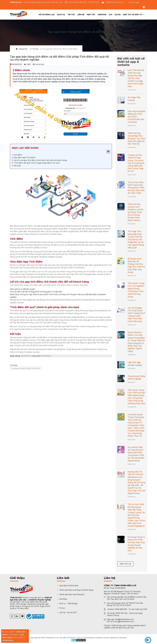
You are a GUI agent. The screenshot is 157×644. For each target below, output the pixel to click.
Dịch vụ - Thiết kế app (67, 603)
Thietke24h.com (52, 638)
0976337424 (8, 640)
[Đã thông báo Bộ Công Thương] (28, 615)
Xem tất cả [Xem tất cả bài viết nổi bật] (125, 564)
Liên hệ (81, 15)
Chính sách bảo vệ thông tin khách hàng (75, 590)
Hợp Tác (91, 15)
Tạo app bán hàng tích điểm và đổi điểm (26, 368)
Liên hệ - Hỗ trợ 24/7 (67, 612)
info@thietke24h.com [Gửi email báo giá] (124, 619)
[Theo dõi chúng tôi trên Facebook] (144, 7)
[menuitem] (134, 15)
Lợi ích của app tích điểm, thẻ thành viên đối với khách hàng (40, 160)
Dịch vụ (61, 15)
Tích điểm (18, 155)
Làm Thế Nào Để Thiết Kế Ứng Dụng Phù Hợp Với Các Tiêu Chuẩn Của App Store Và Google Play (136, 78)
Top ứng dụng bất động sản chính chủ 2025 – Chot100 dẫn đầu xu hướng (136, 117)
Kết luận (17, 166)
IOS (111, 15)
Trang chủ (22, 49)
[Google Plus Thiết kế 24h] (17, 616)
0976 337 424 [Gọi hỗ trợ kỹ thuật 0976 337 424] (122, 613)
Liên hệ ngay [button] (134, 2)
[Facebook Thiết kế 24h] (12, 616)
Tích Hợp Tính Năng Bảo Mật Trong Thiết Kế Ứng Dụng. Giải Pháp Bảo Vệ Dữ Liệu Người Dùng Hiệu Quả (136, 239)
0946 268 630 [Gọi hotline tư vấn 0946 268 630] (81, 2)
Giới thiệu (62, 599)
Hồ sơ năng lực (47, 15)
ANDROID (102, 15)
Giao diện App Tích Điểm (25, 158)
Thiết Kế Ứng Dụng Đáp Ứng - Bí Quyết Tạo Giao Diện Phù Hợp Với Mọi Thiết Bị (136, 139)
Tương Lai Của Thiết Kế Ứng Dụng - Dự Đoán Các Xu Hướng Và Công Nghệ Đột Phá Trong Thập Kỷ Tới (136, 163)
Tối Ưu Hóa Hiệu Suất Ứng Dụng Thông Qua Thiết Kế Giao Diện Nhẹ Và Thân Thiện (136, 188)
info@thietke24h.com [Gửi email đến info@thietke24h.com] (114, 2)
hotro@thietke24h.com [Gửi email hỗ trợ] (124, 622)
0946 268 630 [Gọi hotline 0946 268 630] (121, 609)
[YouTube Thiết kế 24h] (22, 616)
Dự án (118, 15)
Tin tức (71, 15)
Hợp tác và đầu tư (133, 15)
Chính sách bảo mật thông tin (71, 594)
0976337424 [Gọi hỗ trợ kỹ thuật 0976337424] (94, 2)
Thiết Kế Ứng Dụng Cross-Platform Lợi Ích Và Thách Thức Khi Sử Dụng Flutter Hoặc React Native (135, 212)
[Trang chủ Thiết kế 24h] (19, 14)
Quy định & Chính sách (68, 586)
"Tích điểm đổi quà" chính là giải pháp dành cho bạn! (37, 163)
